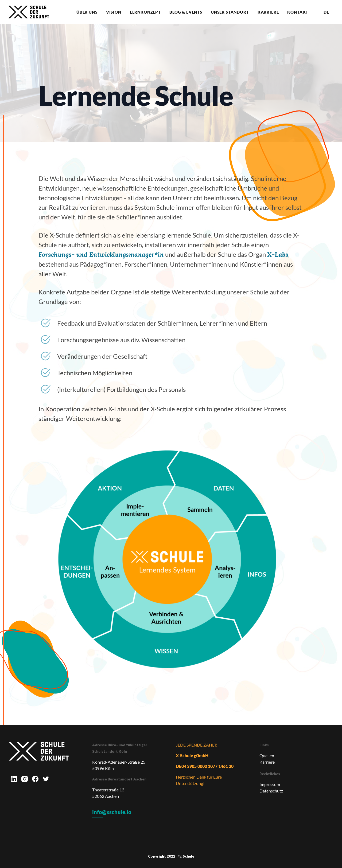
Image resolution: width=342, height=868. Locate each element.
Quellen (267, 755)
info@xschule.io (112, 812)
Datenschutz (271, 791)
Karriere (268, 12)
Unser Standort (230, 12)
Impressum (270, 784)
